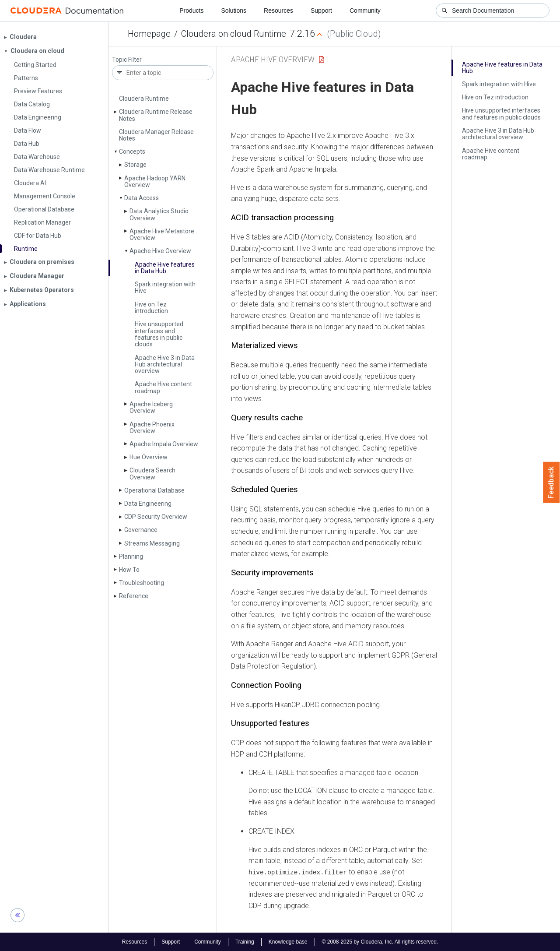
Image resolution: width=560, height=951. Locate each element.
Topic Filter (127, 60)
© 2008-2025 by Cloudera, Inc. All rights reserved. (380, 941)
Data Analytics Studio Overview (159, 214)
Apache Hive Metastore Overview (162, 234)
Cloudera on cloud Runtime (234, 34)
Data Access (142, 198)
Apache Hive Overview (160, 251)
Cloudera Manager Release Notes (156, 135)
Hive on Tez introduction (151, 308)
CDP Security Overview (156, 517)
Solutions (234, 11)
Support (321, 11)
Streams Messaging (152, 543)
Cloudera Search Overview (152, 474)
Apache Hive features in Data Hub (165, 268)
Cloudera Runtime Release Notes (156, 115)
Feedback (551, 483)
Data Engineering (148, 504)
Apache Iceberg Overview (151, 407)
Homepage (149, 34)
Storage (135, 165)
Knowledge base (288, 941)
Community (365, 11)
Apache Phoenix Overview (152, 428)
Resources (278, 11)
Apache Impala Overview (164, 444)
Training (245, 941)
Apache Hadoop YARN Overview (155, 181)
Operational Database (154, 490)
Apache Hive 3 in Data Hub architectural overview (165, 365)
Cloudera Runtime (144, 99)
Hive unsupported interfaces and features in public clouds (159, 334)
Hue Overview (149, 457)
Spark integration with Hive (165, 287)
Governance (141, 530)
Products (191, 11)
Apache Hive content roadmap (163, 387)
